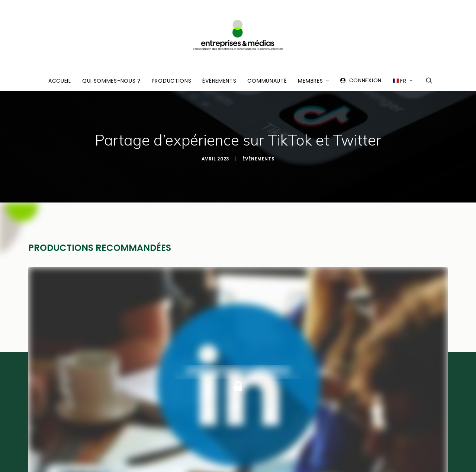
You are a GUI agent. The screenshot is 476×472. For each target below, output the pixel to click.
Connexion (365, 80)
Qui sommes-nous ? (111, 81)
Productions (172, 81)
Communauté (267, 81)
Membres (313, 81)
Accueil (60, 81)
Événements (219, 81)
